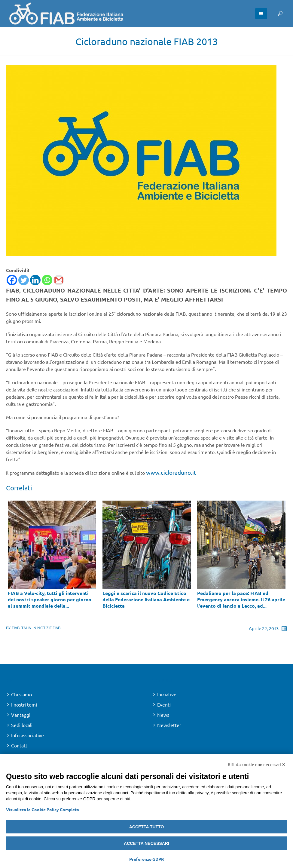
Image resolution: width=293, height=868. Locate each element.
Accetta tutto (147, 827)
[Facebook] (12, 280)
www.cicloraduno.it (171, 472)
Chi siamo (21, 694)
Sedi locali (22, 725)
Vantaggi (21, 715)
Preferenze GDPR (146, 859)
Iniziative (167, 694)
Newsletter (169, 725)
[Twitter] (24, 280)
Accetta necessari (146, 843)
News (163, 715)
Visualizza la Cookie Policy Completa (43, 809)
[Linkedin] (35, 280)
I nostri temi (24, 704)
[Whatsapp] (47, 280)
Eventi (164, 704)
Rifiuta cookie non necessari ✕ (257, 764)
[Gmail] (59, 280)
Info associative (27, 735)
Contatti (20, 745)
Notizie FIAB (49, 628)
